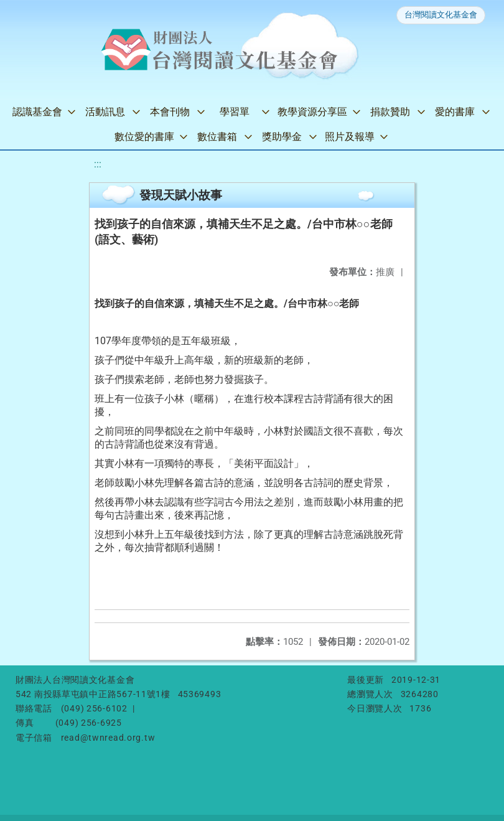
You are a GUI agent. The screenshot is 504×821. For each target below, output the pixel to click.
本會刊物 (170, 112)
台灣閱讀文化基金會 (441, 15)
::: (98, 164)
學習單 (235, 112)
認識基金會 (37, 112)
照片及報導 (350, 137)
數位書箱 (217, 137)
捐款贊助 (390, 112)
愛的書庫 (455, 112)
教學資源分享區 (312, 112)
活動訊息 (105, 112)
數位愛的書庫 (144, 137)
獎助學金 (282, 137)
